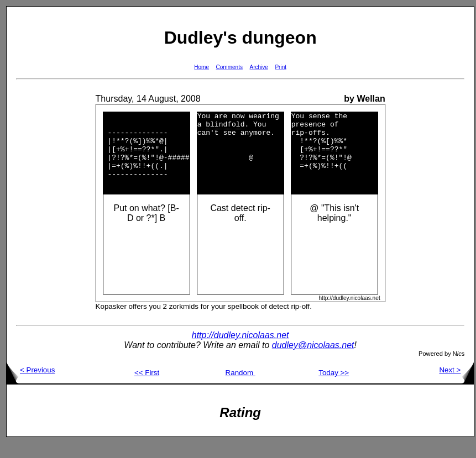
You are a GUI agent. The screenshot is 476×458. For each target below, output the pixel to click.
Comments (229, 67)
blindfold (225, 127)
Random (240, 388)
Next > (456, 385)
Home (202, 67)
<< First (147, 388)
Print (281, 67)
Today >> (334, 388)
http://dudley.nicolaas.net (240, 350)
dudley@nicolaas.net (313, 360)
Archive (259, 67)
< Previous (31, 385)
